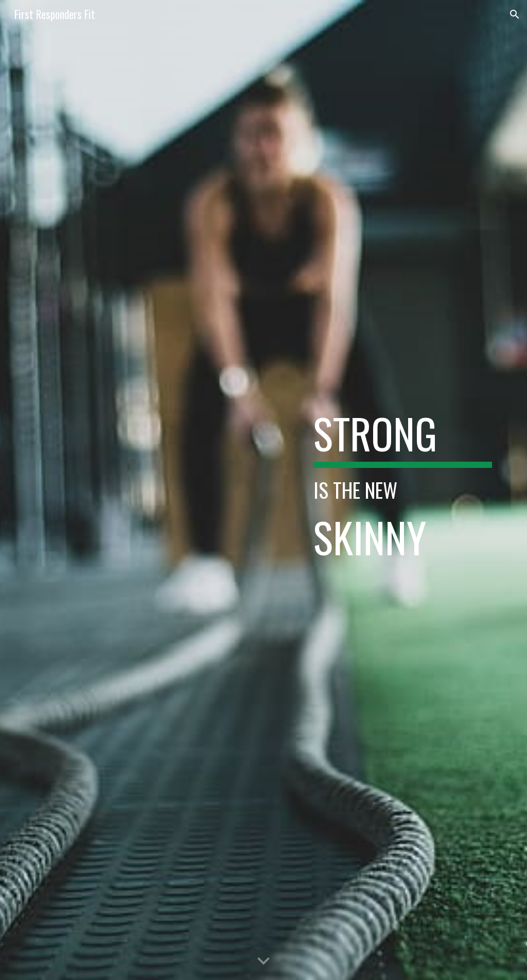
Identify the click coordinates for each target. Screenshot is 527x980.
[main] (403, 490)
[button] (515, 14)
